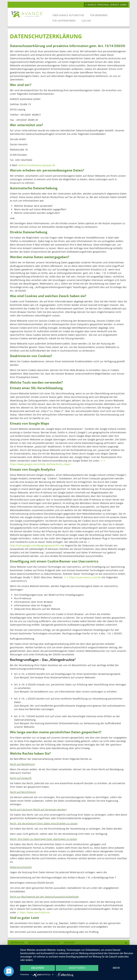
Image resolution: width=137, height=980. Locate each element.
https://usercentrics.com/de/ (85, 577)
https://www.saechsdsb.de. (35, 912)
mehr (117, 968)
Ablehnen (37, 968)
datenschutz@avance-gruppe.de (37, 165)
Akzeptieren (77, 968)
